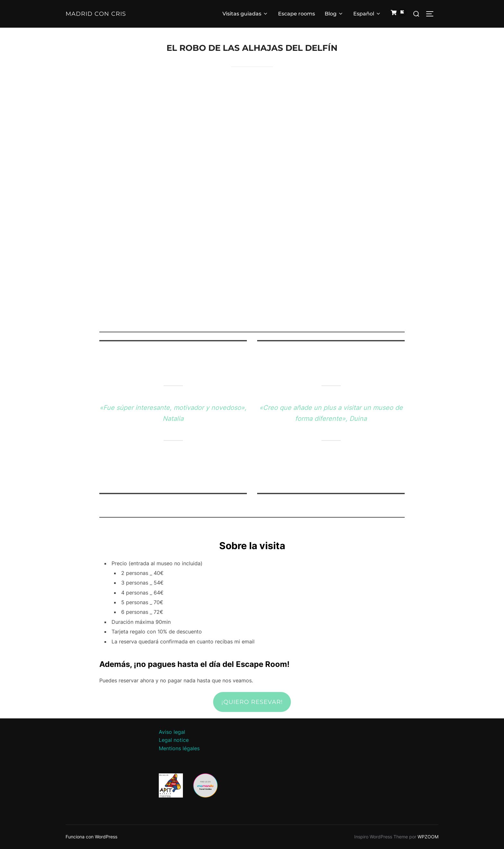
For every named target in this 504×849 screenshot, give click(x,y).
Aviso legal (172, 732)
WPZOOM (428, 837)
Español (367, 14)
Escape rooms (297, 14)
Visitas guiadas (245, 14)
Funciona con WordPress (91, 837)
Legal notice (174, 740)
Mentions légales (179, 748)
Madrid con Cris (96, 14)
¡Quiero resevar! (252, 702)
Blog (334, 14)
